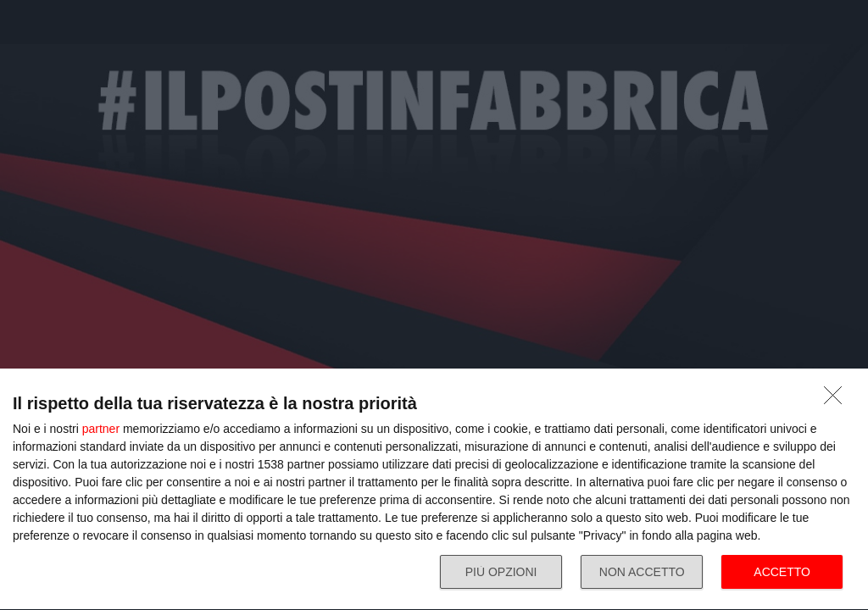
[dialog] (434, 490)
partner (101, 429)
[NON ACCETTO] (837, 400)
